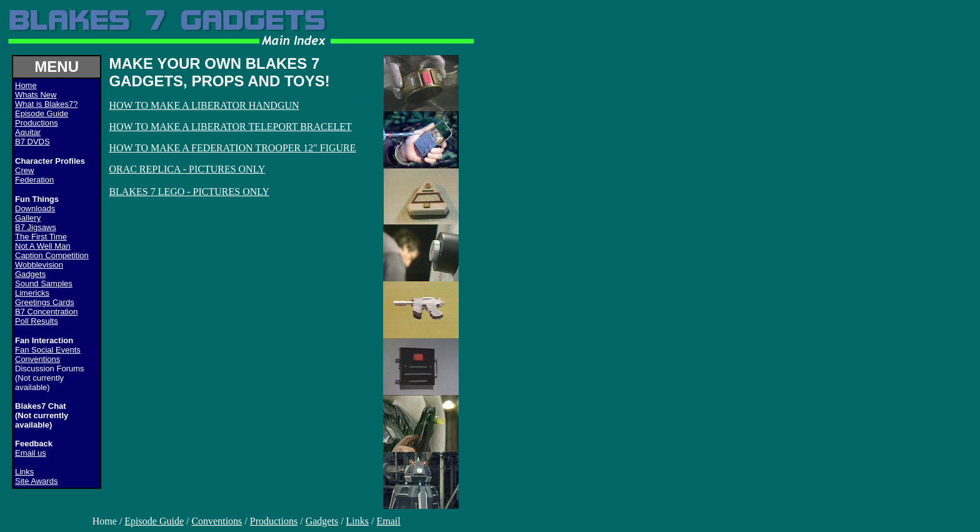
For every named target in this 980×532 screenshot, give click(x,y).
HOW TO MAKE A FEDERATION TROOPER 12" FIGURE (232, 148)
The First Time (41, 237)
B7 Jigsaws (36, 227)
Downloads (35, 208)
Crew (24, 170)
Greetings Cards (45, 302)
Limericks (32, 293)
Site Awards (36, 481)
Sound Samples (44, 284)
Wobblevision (39, 265)
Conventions (37, 359)
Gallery (28, 218)
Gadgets (30, 274)
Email (388, 521)
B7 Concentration (46, 312)
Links (24, 472)
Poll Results (37, 321)
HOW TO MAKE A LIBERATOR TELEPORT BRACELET (230, 127)
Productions (37, 123)
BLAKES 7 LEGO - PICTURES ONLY (189, 192)
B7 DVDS (32, 142)
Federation (34, 180)
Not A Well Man (43, 246)
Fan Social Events (48, 350)
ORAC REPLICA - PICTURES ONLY (187, 169)
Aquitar (28, 132)
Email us (31, 453)
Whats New (36, 95)
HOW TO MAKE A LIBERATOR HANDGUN (204, 105)
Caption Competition (52, 255)
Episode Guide (42, 113)
